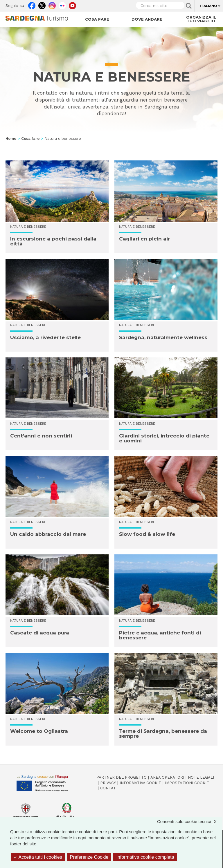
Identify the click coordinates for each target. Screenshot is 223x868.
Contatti (110, 788)
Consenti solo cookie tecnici (190, 821)
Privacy (108, 783)
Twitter (42, 4)
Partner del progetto (122, 777)
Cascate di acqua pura (40, 633)
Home (11, 139)
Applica (189, 6)
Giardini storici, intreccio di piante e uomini (164, 438)
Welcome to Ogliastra (39, 731)
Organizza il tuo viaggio (201, 19)
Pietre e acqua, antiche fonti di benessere (160, 635)
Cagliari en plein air (144, 239)
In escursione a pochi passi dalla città (53, 241)
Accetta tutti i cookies (38, 857)
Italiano (208, 6)
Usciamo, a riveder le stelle (45, 337)
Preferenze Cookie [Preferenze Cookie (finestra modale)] (89, 857)
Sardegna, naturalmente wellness (163, 337)
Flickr (62, 4)
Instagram (52, 4)
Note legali (201, 777)
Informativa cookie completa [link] (145, 857)
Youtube (72, 4)
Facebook (32, 4)
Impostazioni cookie (187, 783)
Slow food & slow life (147, 534)
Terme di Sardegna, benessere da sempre (163, 734)
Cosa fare (97, 19)
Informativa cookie (140, 783)
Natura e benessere (28, 227)
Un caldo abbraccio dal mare (48, 534)
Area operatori (167, 777)
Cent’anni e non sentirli (41, 436)
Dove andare (147, 19)
